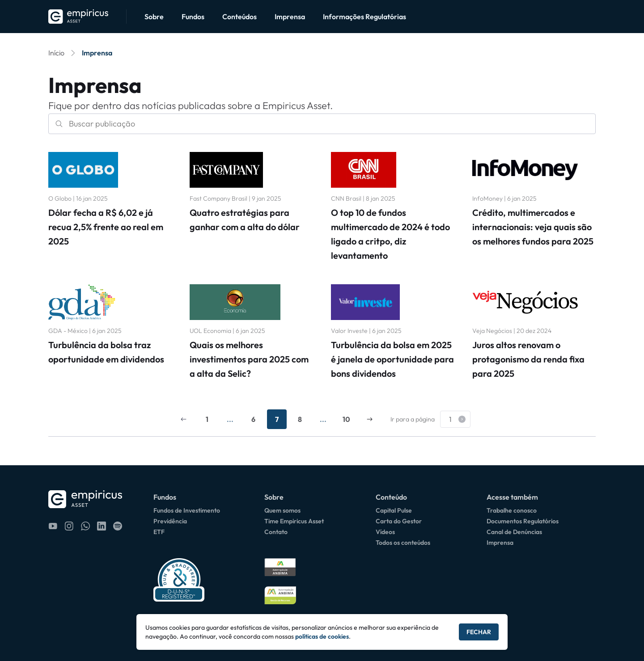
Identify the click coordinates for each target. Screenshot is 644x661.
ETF (159, 532)
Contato (276, 532)
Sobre (154, 17)
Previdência (170, 521)
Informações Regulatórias (364, 17)
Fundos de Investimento (187, 510)
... (230, 419)
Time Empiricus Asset (294, 521)
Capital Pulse (394, 510)
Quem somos (282, 510)
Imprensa (290, 17)
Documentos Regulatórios (523, 521)
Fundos (193, 17)
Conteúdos (239, 17)
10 (346, 419)
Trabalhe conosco (512, 510)
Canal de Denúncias (514, 532)
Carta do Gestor (399, 521)
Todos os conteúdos (403, 543)
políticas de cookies (322, 636)
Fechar (479, 632)
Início (56, 53)
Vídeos (385, 532)
